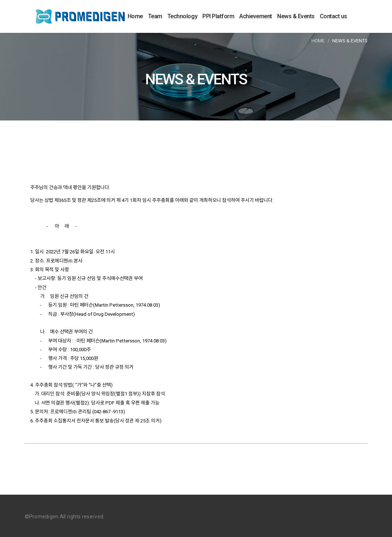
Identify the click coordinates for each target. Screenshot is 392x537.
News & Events (296, 16)
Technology (182, 16)
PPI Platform (218, 16)
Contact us (333, 16)
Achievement (256, 16)
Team (155, 16)
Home (135, 16)
